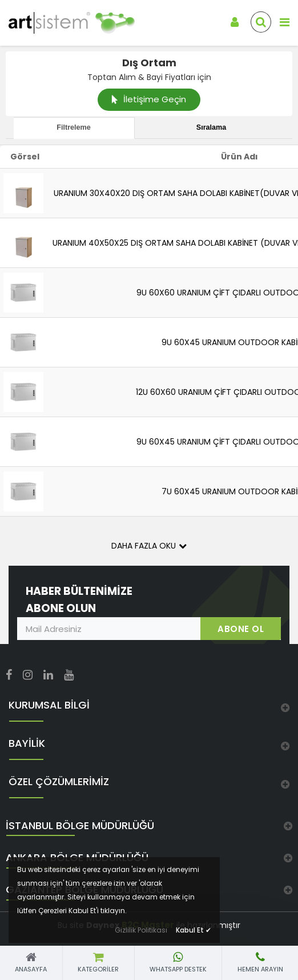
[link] (62, 23)
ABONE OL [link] (241, 629)
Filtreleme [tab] (74, 127)
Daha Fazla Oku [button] (149, 546)
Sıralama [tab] (212, 127)
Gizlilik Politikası (141, 930)
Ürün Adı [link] (239, 157)
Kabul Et (194, 930)
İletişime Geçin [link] (149, 99)
